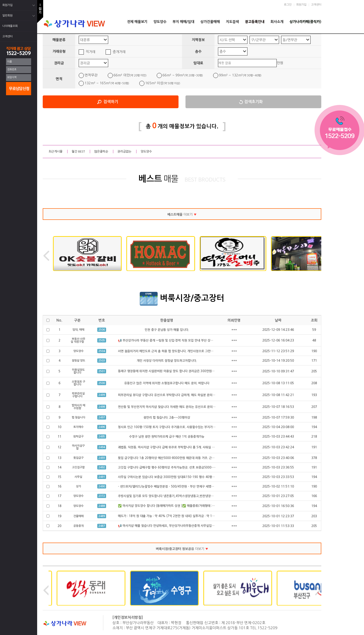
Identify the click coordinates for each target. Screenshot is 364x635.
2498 (102, 407)
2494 (102, 447)
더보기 (182, 215)
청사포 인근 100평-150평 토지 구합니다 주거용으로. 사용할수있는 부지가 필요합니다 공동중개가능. (182, 427)
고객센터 (316, 5)
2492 (102, 467)
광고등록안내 (255, 22)
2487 (102, 526)
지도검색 (232, 22)
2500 (102, 383)
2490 (102, 486)
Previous (46, 256)
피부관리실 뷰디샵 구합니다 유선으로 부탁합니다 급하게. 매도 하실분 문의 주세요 (170, 395)
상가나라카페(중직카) (305, 22)
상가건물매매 (210, 22)
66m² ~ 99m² (183, 75)
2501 (102, 371)
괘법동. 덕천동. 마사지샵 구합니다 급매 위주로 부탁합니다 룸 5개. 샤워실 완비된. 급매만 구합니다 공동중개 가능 (189, 447)
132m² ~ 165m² (107, 83)
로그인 (288, 5)
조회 (314, 320)
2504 (102, 351)
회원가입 (301, 5)
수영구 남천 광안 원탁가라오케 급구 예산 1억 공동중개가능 (167, 437)
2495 (102, 436)
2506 (102, 330)
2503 (102, 361)
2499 (102, 395)
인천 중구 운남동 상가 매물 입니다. (167, 330)
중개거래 (119, 52)
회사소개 (277, 22)
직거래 (91, 52)
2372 (102, 496)
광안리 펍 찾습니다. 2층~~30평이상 (167, 418)
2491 (102, 477)
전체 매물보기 (137, 22)
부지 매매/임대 (183, 22)
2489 (102, 516)
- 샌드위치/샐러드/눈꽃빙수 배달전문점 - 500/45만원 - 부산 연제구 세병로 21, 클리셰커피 (176, 487)
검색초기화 (253, 102)
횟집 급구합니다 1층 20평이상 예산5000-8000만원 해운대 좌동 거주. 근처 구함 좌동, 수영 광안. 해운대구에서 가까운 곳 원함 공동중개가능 (207, 458)
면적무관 (91, 75)
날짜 (278, 320)
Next (318, 256)
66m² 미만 (130, 75)
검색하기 (111, 102)
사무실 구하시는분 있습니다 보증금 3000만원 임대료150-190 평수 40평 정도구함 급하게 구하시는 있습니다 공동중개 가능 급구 (200, 477)
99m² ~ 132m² (240, 75)
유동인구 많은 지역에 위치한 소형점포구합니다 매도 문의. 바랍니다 (167, 383)
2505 (102, 340)
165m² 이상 (163, 83)
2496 (102, 427)
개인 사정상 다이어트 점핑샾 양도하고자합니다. (167, 361)
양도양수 (160, 22)
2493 (102, 458)
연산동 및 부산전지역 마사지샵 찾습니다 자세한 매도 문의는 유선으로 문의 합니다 (170, 407)
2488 (102, 506)
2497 (102, 417)
